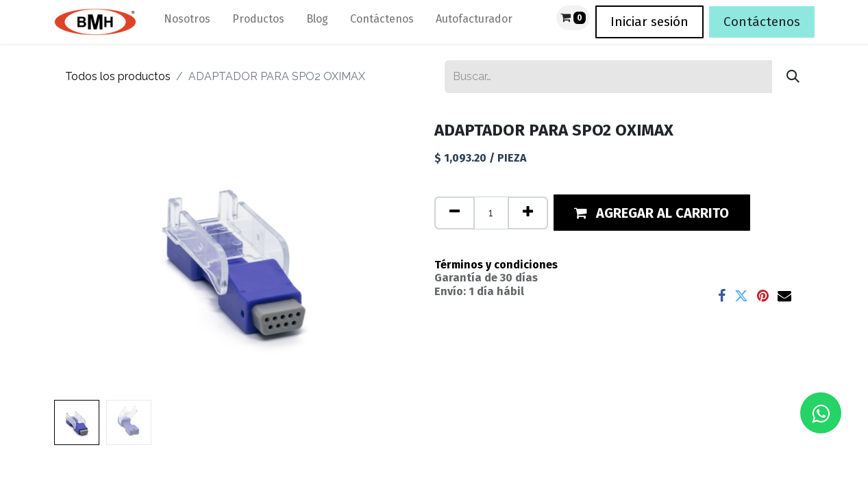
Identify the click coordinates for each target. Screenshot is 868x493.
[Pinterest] (763, 296)
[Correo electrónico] (784, 296)
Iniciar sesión (649, 22)
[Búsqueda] (793, 77)
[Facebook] (722, 296)
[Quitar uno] (455, 213)
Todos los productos (118, 76)
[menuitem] (187, 22)
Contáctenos (762, 22)
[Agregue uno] (528, 213)
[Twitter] (741, 296)
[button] (652, 213)
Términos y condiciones (496, 265)
